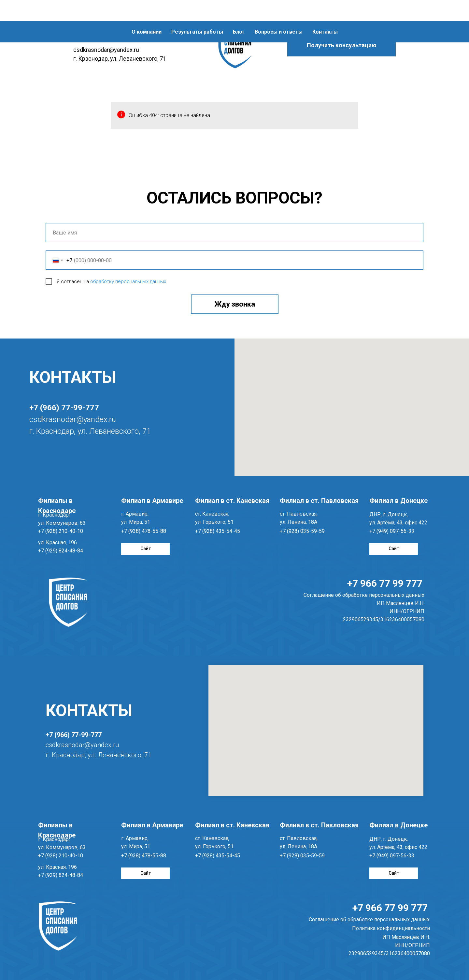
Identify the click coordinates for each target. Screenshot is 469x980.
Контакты (325, 11)
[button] (341, 45)
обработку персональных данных (128, 281)
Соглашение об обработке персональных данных (369, 920)
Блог (239, 11)
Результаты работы (197, 11)
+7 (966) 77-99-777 (64, 408)
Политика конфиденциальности (391, 928)
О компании (147, 11)
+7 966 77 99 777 (385, 583)
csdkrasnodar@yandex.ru (73, 419)
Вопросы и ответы (279, 11)
